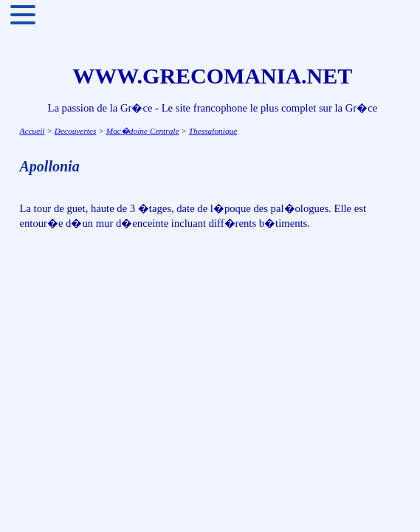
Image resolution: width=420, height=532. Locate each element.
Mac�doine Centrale (143, 131)
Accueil (32, 131)
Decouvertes (76, 131)
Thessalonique (213, 131)
